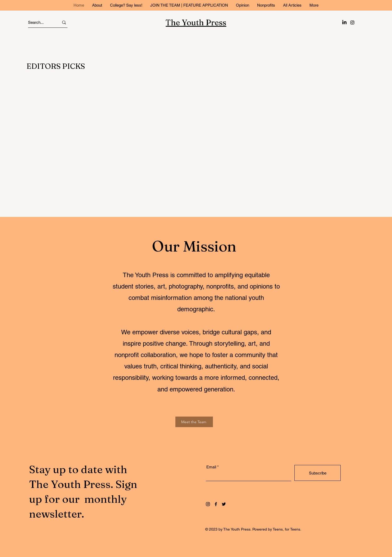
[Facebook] (216, 504)
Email (211, 467)
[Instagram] (352, 22)
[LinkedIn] (344, 22)
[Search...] (39, 22)
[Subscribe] (318, 473)
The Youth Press (196, 23)
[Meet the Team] (194, 422)
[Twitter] (224, 504)
